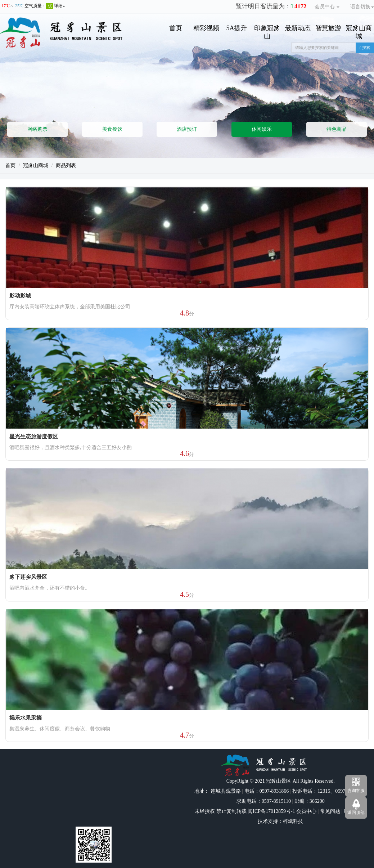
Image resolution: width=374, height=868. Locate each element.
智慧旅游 (328, 28)
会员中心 (327, 7)
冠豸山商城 (359, 32)
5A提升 (236, 28)
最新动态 (298, 28)
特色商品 (337, 129)
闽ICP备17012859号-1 (271, 811)
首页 (176, 28)
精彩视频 (206, 28)
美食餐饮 (112, 129)
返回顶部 (356, 813)
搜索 (365, 48)
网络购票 (37, 129)
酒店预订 (187, 129)
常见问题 (330, 811)
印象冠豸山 (267, 32)
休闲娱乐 (262, 129)
